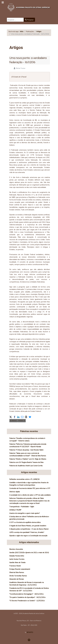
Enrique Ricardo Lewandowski (20, 569)
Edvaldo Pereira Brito (17, 556)
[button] (11, 417)
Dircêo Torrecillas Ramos (18, 576)
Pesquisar (29, 20)
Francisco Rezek (15, 566)
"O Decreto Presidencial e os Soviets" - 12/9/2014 (27, 601)
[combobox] (15, 20)
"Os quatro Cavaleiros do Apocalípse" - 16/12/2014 (27, 597)
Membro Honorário (16, 549)
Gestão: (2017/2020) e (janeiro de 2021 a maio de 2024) (29, 552)
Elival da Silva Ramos (17, 572)
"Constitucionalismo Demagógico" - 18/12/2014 (26, 594)
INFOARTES (30, 632)
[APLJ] (29, 7)
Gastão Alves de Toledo (17, 562)
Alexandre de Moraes (17, 579)
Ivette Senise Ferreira (17, 559)
